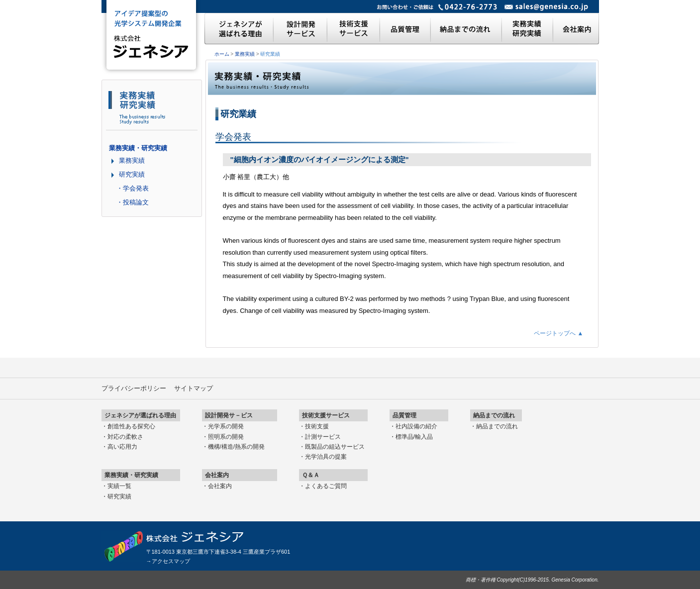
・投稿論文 (133, 202)
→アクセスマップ (168, 561)
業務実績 (245, 54)
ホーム (222, 54)
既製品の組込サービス (335, 447)
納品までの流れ (497, 426)
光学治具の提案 (326, 457)
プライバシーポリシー (134, 388)
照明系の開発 (226, 437)
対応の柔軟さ (125, 437)
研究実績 (132, 174)
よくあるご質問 (326, 486)
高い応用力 (122, 447)
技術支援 (317, 426)
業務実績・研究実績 (138, 148)
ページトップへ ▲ (558, 333)
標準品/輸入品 (414, 437)
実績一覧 (119, 486)
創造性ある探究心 (131, 426)
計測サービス (323, 437)
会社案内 (220, 486)
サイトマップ (194, 388)
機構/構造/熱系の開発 (237, 447)
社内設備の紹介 (416, 426)
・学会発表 (133, 188)
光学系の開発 (226, 426)
